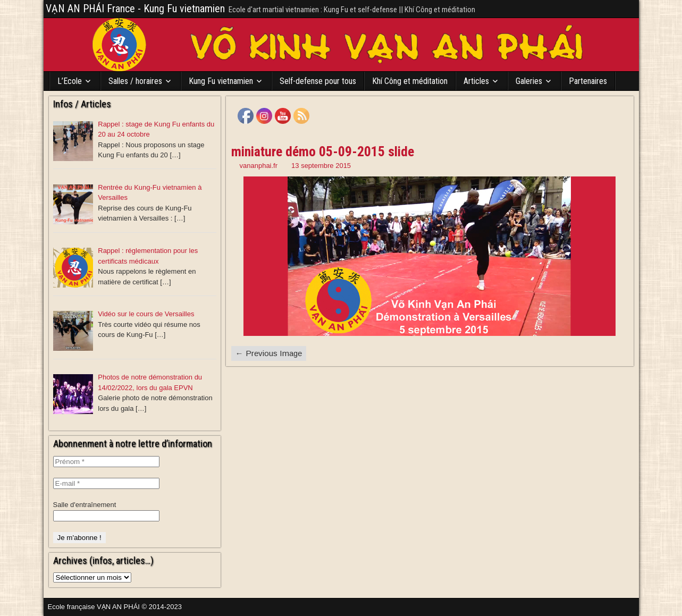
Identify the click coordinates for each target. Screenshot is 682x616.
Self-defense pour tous (318, 81)
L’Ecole (70, 81)
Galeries (529, 81)
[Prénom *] (106, 462)
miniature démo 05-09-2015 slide (323, 151)
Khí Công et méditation (410, 81)
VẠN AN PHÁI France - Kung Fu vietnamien (135, 9)
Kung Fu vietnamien (221, 81)
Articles (476, 81)
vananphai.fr (259, 166)
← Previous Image (269, 353)
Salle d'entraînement (85, 505)
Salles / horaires (135, 81)
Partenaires (588, 81)
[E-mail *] (106, 483)
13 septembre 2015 (321, 166)
